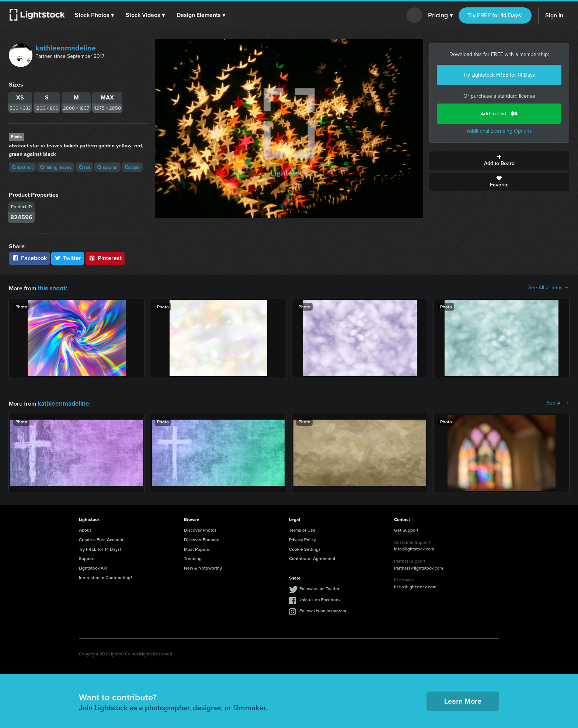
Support (87, 557)
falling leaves (56, 167)
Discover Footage (202, 538)
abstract (22, 167)
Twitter (68, 258)
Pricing (440, 15)
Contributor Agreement (312, 557)
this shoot (51, 288)
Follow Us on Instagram (323, 609)
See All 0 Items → (549, 288)
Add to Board (499, 161)
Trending (193, 557)
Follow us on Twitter (319, 587)
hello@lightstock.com (415, 585)
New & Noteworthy (203, 566)
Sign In (554, 15)
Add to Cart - (499, 114)
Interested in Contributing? (106, 576)
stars (132, 167)
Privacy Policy (302, 538)
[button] (95, 15)
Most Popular (197, 548)
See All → (558, 402)
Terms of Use (302, 528)
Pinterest (105, 258)
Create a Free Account (101, 538)
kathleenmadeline (66, 48)
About (85, 528)
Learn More (463, 699)
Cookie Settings (305, 548)
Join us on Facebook (320, 598)
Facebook (29, 258)
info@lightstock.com (414, 547)
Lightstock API (93, 566)
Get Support (406, 528)
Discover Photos (200, 528)
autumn (107, 167)
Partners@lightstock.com (419, 566)
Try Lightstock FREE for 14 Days (499, 75)
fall (84, 167)
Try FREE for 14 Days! (495, 15)
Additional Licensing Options (499, 131)
